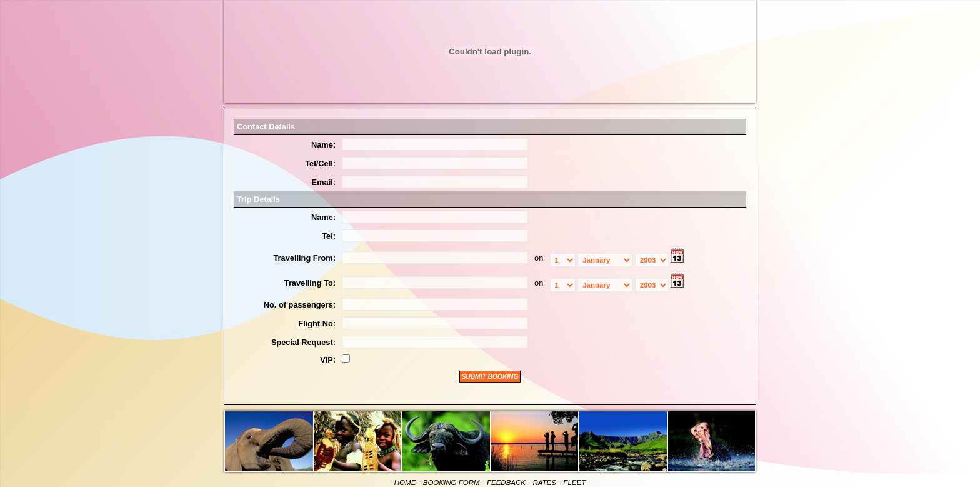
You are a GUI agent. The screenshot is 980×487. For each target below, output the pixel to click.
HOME (405, 483)
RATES (544, 483)
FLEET (574, 483)
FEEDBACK (506, 483)
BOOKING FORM (452, 483)
